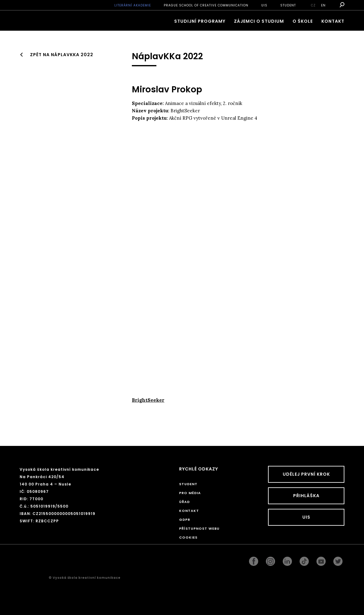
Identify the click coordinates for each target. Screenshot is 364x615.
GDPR (185, 520)
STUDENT (288, 5)
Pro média (190, 493)
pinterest (321, 560)
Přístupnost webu (199, 528)
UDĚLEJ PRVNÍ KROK (306, 474)
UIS (264, 5)
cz (313, 5)
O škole (303, 21)
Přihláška (306, 496)
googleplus (304, 560)
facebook (254, 560)
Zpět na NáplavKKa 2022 (62, 55)
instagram (270, 560)
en (323, 5)
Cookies (188, 537)
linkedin (287, 560)
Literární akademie (133, 5)
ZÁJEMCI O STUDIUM (259, 21)
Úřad (184, 502)
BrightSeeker (148, 400)
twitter (338, 560)
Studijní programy (200, 21)
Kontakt (333, 21)
